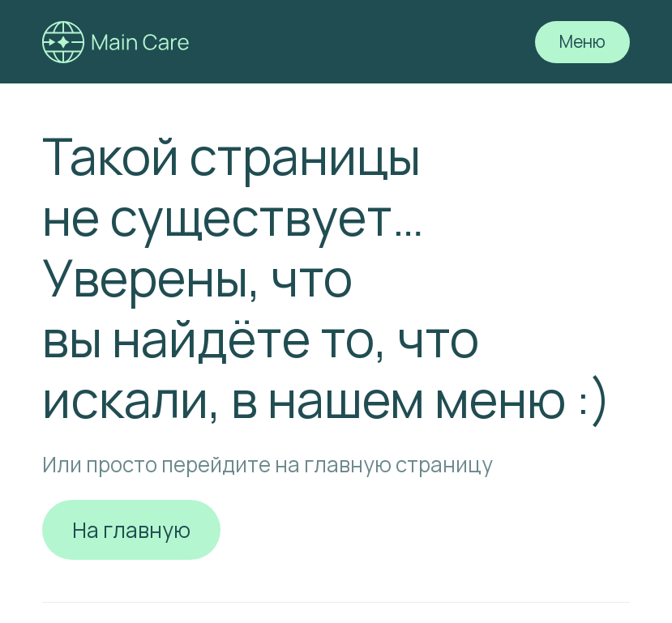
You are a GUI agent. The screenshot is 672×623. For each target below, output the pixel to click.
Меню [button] (582, 41)
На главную (131, 530)
